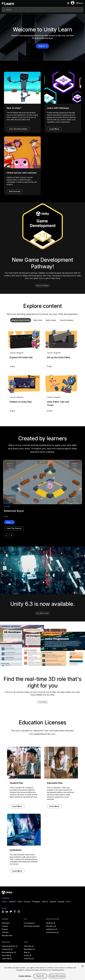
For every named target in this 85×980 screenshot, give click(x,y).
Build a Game (51, 320)
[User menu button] (73, 3)
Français (27, 902)
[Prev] (6, 535)
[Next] (12, 535)
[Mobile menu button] (80, 3)
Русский (61, 902)
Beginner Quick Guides (21, 320)
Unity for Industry (67, 320)
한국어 (69, 902)
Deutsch (12, 902)
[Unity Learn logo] (8, 3)
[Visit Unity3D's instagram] (19, 912)
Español (53, 902)
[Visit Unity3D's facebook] (15, 912)
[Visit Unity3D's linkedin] (7, 912)
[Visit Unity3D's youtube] (3, 912)
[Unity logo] (7, 892)
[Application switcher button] (68, 3)
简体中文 (45, 902)
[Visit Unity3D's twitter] (11, 912)
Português (36, 902)
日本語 (20, 902)
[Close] (83, 969)
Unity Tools (38, 320)
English (5, 902)
